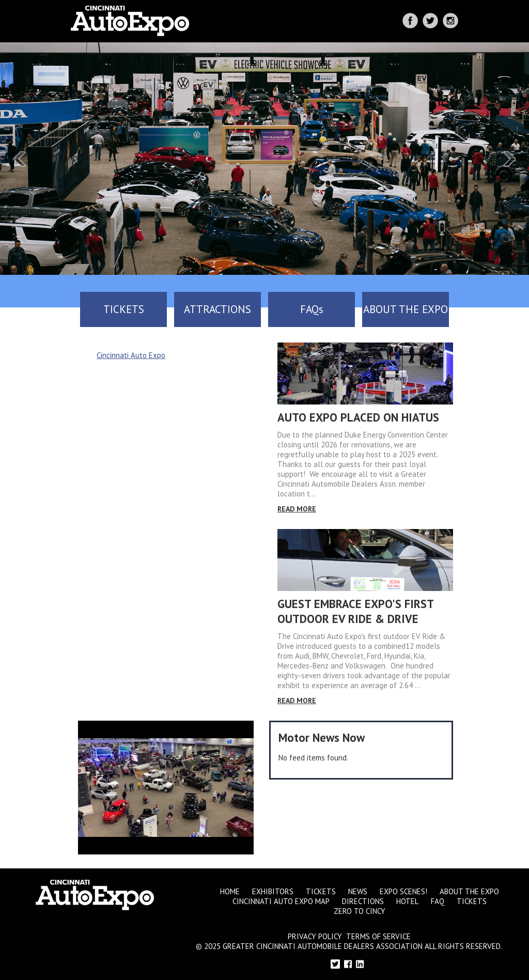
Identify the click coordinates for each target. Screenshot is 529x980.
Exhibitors (273, 891)
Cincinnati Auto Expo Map (281, 901)
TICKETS (124, 309)
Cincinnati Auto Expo (131, 355)
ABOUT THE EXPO (406, 309)
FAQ (438, 901)
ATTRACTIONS (217, 309)
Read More (297, 509)
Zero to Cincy (360, 911)
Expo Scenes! (403, 891)
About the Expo (469, 891)
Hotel (407, 901)
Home (230, 891)
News (358, 891)
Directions (363, 901)
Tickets (321, 891)
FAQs (312, 309)
